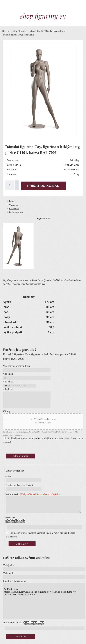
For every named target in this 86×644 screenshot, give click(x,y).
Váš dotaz (14, 205)
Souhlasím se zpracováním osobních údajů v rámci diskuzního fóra (42, 533)
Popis (12, 201)
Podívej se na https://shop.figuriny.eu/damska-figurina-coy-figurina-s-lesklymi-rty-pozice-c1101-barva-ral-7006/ (44, 603)
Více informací (11, 537)
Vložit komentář (15, 471)
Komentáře (14, 209)
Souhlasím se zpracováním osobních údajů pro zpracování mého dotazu (42, 438)
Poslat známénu (16, 212)
